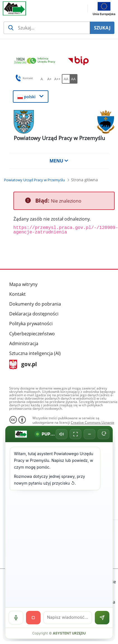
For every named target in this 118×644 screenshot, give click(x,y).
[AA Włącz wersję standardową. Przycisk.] (66, 79)
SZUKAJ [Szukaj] (102, 28)
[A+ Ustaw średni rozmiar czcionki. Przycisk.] (49, 79)
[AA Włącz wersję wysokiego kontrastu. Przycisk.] (74, 79)
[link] (36, 61)
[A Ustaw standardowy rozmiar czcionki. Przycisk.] (42, 79)
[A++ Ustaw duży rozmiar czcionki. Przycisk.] (57, 79)
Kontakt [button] (23, 78)
